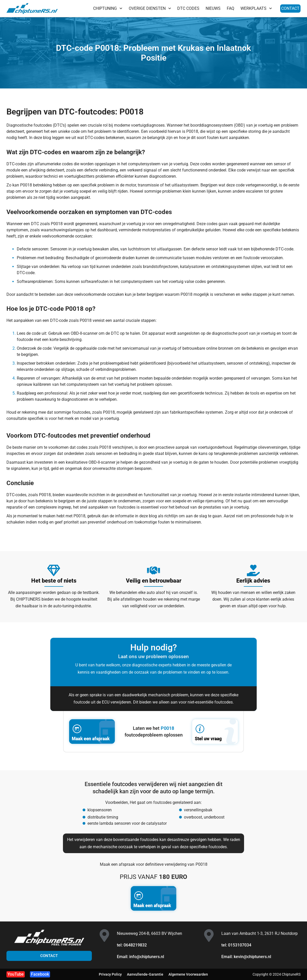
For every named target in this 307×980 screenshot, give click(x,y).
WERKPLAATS (256, 8)
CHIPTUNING (108, 8)
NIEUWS (213, 8)
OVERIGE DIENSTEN (150, 8)
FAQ (231, 8)
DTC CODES (188, 8)
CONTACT (290, 8)
